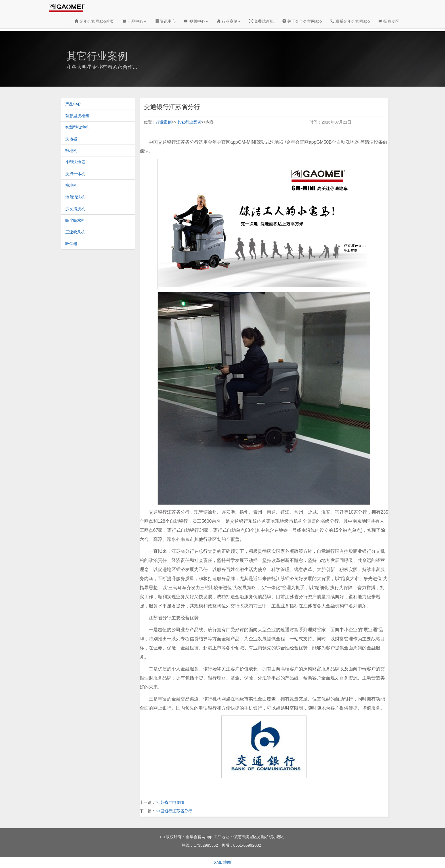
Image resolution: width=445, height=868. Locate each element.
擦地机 (71, 185)
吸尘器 (71, 244)
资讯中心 (165, 21)
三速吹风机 (75, 232)
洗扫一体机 (75, 174)
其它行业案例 (189, 122)
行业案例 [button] (228, 21)
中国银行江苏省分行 (174, 811)
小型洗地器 (75, 162)
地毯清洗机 (75, 197)
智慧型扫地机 (77, 127)
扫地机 (71, 150)
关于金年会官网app (302, 21)
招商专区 (389, 21)
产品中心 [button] (134, 21)
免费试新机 (261, 21)
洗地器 (71, 139)
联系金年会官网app (350, 21)
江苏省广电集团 (170, 802)
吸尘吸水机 (75, 220)
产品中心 (73, 104)
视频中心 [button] (196, 21)
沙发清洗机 (75, 209)
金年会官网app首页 (94, 21)
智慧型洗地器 (77, 116)
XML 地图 (222, 862)
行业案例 (164, 122)
